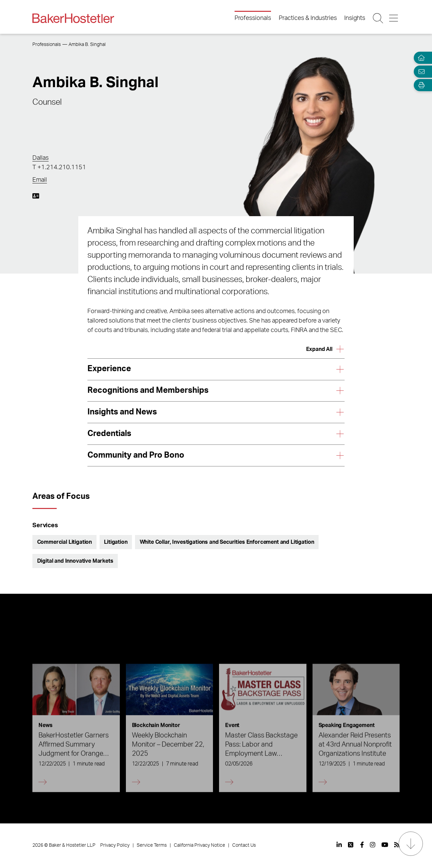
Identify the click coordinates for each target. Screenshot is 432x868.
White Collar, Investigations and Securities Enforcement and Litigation (227, 542)
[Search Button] (379, 18)
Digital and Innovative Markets (75, 561)
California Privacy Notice (199, 845)
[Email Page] (420, 71)
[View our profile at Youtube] (385, 845)
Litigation (116, 542)
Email (40, 180)
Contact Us (244, 845)
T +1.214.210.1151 (59, 168)
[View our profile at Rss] (397, 845)
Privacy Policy (115, 845)
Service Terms (152, 845)
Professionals (253, 18)
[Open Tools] (420, 85)
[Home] (420, 58)
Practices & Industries (308, 18)
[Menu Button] (394, 18)
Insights (355, 18)
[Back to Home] (73, 18)
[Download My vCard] (36, 196)
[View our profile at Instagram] (373, 845)
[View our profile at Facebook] (362, 845)
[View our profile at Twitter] (351, 845)
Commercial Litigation (65, 542)
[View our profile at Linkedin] (339, 845)
